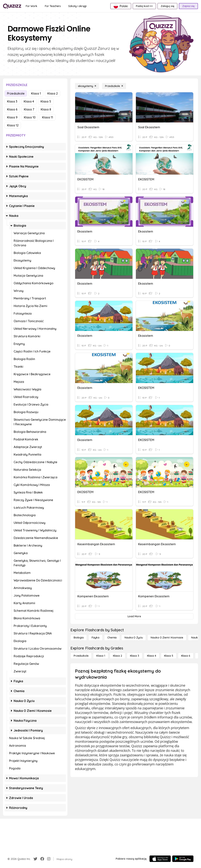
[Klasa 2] (118, 656)
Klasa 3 (12, 101)
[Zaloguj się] (167, 6)
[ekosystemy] (87, 86)
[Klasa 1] (101, 656)
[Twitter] (35, 859)
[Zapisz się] (188, 6)
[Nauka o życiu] (134, 638)
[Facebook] (42, 859)
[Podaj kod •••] (144, 6)
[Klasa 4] (152, 656)
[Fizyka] (95, 638)
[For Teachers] (53, 6)
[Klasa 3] (135, 656)
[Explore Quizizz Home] (12, 6)
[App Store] (160, 859)
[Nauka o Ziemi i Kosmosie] (167, 638)
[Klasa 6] (186, 656)
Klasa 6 (12, 109)
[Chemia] (112, 638)
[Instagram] (49, 859)
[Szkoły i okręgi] (77, 6)
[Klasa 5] (169, 656)
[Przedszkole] (114, 86)
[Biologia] (79, 638)
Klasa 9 (12, 117)
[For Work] (32, 6)
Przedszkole (16, 93)
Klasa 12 (13, 125)
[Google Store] (183, 859)
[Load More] (134, 616)
